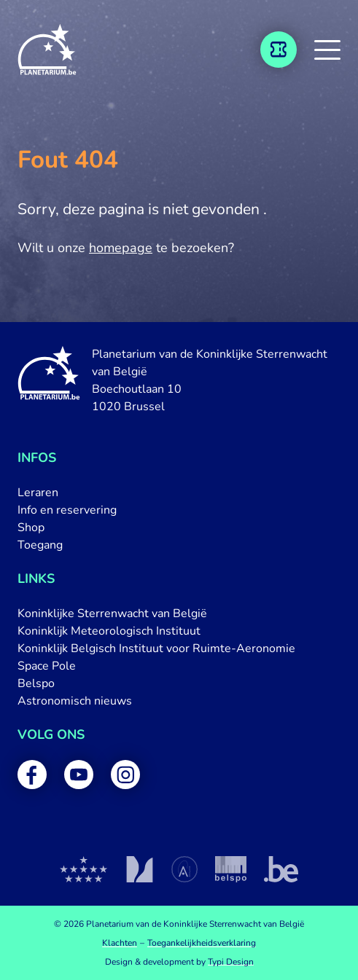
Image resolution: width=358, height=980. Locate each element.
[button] (327, 50)
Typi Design (231, 962)
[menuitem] (179, 493)
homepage (121, 248)
